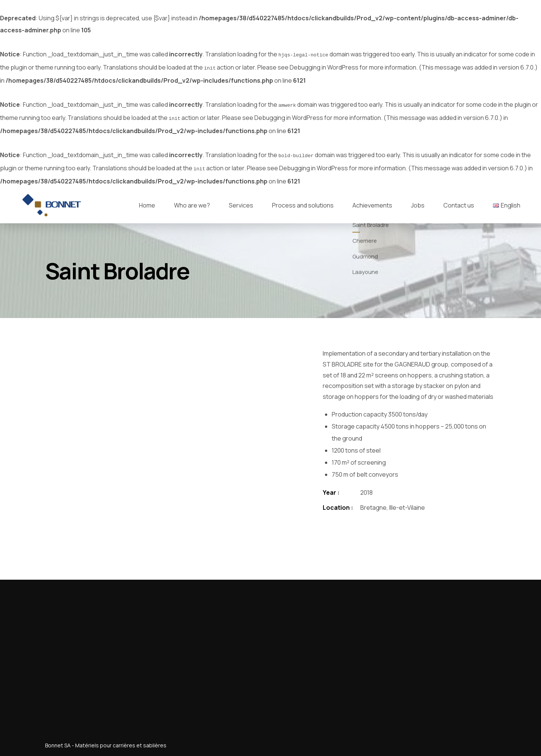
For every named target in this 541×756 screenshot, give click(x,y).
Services (241, 201)
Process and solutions (303, 201)
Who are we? (192, 201)
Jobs (418, 201)
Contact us (459, 201)
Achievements (372, 201)
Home (147, 201)
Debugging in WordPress (324, 67)
